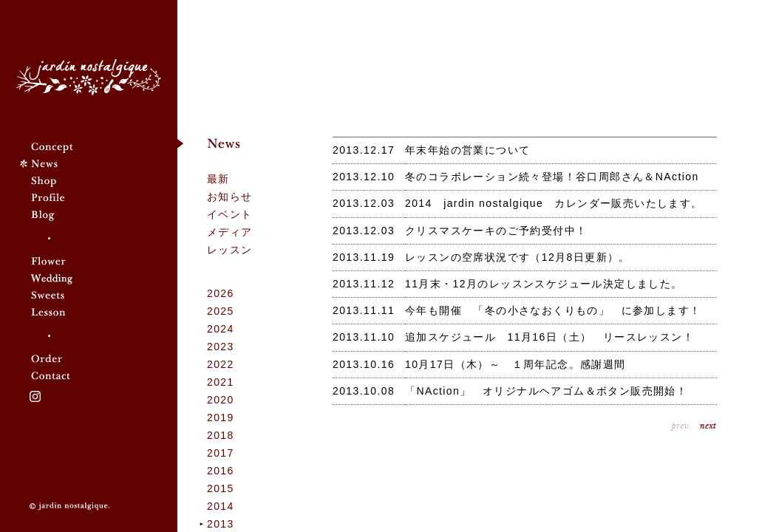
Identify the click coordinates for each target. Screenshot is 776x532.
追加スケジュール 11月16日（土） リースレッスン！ (549, 337)
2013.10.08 (364, 391)
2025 (221, 311)
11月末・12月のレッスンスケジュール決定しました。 (544, 284)
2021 (221, 382)
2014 (221, 506)
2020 (221, 400)
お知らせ (230, 197)
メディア (230, 232)
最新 (218, 179)
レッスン (230, 250)
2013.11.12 (364, 284)
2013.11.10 (364, 337)
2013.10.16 (364, 364)
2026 (221, 293)
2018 (221, 435)
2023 (221, 347)
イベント (230, 214)
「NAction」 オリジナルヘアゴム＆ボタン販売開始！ (546, 391)
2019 (221, 417)
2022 (221, 364)
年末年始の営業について (467, 150)
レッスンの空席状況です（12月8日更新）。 (518, 257)
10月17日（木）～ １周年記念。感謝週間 (515, 364)
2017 (221, 453)
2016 (221, 471)
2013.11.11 (364, 310)
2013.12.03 (364, 203)
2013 (221, 524)
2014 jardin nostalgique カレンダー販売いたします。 (554, 203)
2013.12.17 (364, 150)
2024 (221, 329)
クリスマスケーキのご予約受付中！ (496, 231)
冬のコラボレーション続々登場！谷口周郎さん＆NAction (552, 177)
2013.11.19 (364, 257)
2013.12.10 (364, 177)
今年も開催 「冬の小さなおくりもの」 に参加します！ (553, 310)
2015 (221, 488)
